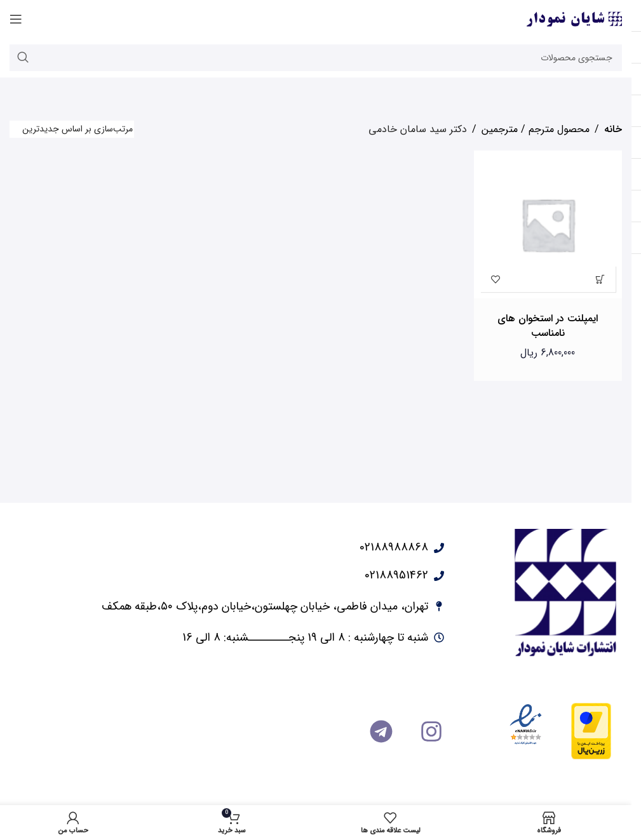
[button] (600, 279)
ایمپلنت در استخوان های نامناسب (548, 325)
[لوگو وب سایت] (574, 19)
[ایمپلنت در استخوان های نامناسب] (548, 225)
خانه (613, 129)
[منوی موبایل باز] (16, 19)
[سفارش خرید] (72, 129)
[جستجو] (316, 58)
